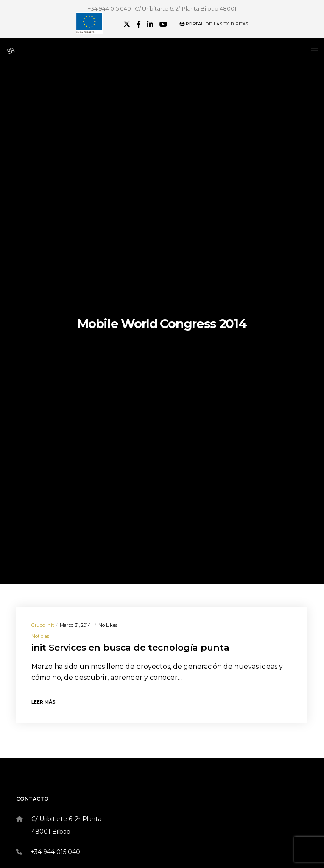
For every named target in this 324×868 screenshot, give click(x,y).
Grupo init (43, 625)
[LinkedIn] (150, 24)
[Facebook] (139, 24)
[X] (127, 24)
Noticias (40, 636)
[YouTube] (163, 24)
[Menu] (312, 51)
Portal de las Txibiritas (214, 24)
